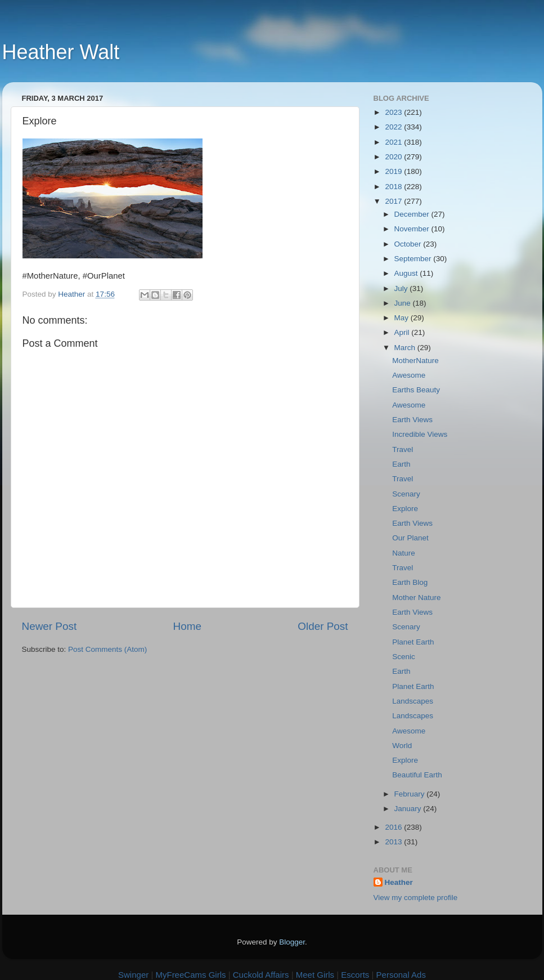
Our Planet (410, 538)
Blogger (292, 942)
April (403, 332)
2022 (394, 127)
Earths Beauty (416, 390)
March (406, 348)
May (403, 318)
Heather (399, 882)
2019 (394, 171)
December (413, 214)
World (402, 746)
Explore (405, 509)
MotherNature (415, 361)
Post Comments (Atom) (107, 649)
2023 (394, 112)
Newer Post (50, 626)
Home (187, 626)
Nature (404, 553)
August (407, 273)
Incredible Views (420, 434)
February (411, 794)
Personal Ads (401, 975)
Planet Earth (413, 642)
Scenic (404, 657)
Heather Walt (61, 52)
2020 (394, 157)
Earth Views (412, 420)
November (413, 229)
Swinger (133, 975)
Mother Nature (416, 598)
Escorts (355, 975)
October (409, 244)
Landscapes (413, 701)
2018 (394, 187)
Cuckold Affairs (261, 975)
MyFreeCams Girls (190, 975)
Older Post (323, 626)
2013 (394, 842)
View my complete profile (416, 898)
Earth (401, 464)
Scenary (406, 494)
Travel (403, 449)
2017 (394, 201)
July (402, 288)
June (404, 303)
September (414, 259)
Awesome (409, 375)
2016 (394, 827)
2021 (394, 142)
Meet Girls (315, 975)
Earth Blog (410, 582)
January (409, 809)
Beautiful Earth (417, 775)
